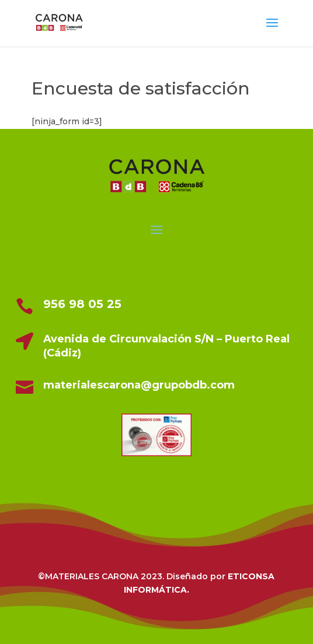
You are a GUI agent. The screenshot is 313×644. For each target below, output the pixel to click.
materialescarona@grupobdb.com (139, 385)
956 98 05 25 (82, 304)
